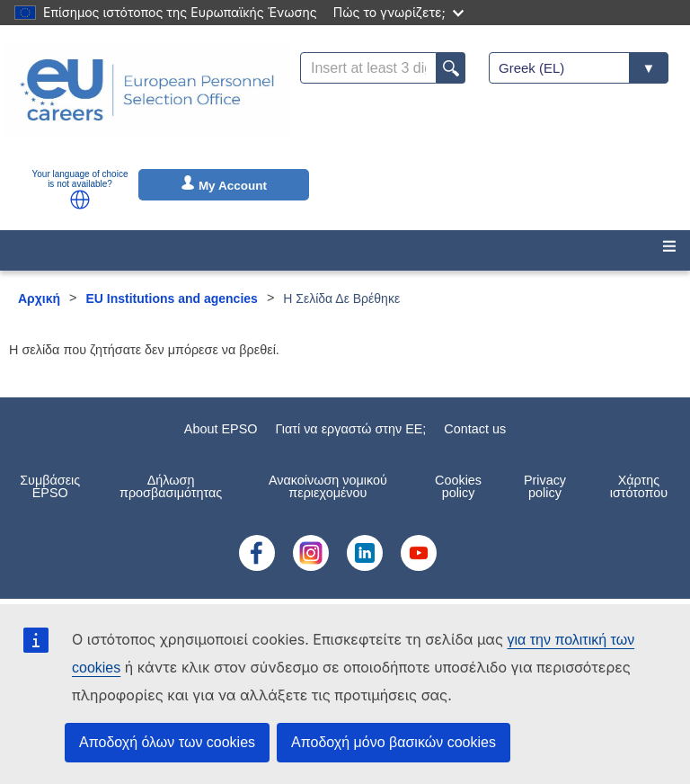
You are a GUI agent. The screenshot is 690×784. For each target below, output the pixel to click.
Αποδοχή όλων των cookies (167, 742)
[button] (80, 200)
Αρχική (39, 298)
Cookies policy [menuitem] (458, 486)
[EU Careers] (147, 102)
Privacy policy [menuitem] (545, 486)
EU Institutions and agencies (172, 298)
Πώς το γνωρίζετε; (398, 12)
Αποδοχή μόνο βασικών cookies (394, 742)
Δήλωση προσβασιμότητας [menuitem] (171, 486)
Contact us (475, 429)
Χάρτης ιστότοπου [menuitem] (639, 486)
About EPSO (221, 429)
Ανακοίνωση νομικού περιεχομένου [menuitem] (328, 486)
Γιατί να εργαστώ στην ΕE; (350, 429)
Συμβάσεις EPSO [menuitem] (50, 486)
